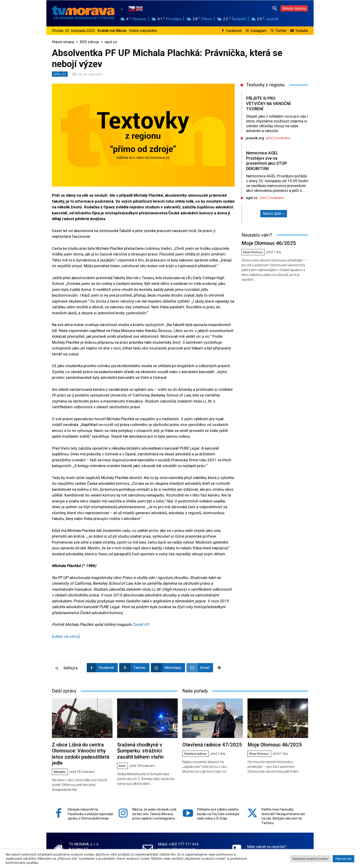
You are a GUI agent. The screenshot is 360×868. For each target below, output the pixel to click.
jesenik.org (255, 138)
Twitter (281, 31)
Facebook (234, 31)
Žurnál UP (140, 624)
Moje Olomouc (254, 252)
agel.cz (252, 198)
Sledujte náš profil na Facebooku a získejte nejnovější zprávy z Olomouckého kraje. (90, 805)
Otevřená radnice (197, 753)
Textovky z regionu (265, 85)
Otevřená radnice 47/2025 (208, 744)
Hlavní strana (63, 42)
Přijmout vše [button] (343, 859)
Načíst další (274, 214)
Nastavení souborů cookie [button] (310, 859)
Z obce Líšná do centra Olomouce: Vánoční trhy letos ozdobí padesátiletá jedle (81, 750)
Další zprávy (64, 691)
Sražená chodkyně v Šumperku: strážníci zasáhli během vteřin (144, 750)
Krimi (123, 763)
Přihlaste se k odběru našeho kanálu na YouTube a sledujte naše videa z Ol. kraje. (218, 805)
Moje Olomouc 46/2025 (265, 243)
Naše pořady (195, 691)
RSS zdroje (89, 42)
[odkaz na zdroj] (66, 636)
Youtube (302, 31)
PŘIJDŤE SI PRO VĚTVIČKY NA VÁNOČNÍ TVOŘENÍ (270, 104)
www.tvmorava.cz (172, 846)
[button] (275, 8)
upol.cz (111, 42)
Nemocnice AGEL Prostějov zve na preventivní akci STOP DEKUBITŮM (268, 161)
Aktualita (60, 763)
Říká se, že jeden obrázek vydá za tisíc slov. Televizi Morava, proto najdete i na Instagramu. (154, 805)
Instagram (259, 31)
